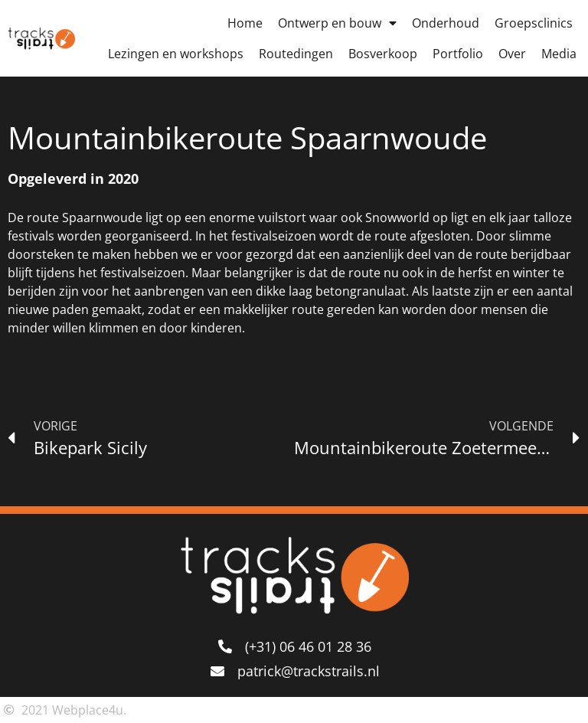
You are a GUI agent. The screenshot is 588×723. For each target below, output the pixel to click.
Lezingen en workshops (176, 54)
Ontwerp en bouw (337, 23)
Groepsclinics (534, 23)
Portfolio (458, 54)
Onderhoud (446, 23)
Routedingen (296, 54)
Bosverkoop (383, 54)
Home (245, 23)
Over (512, 54)
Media (559, 54)
